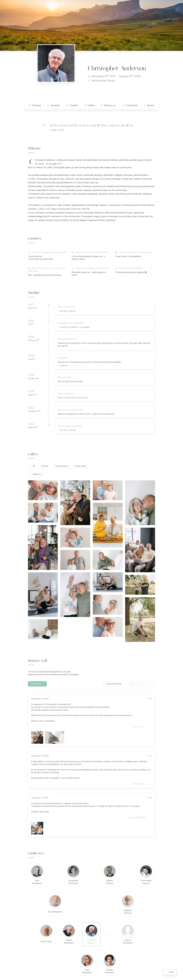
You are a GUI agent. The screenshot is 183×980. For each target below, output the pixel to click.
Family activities (61, 466)
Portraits (45, 466)
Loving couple (80, 466)
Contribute (36, 684)
